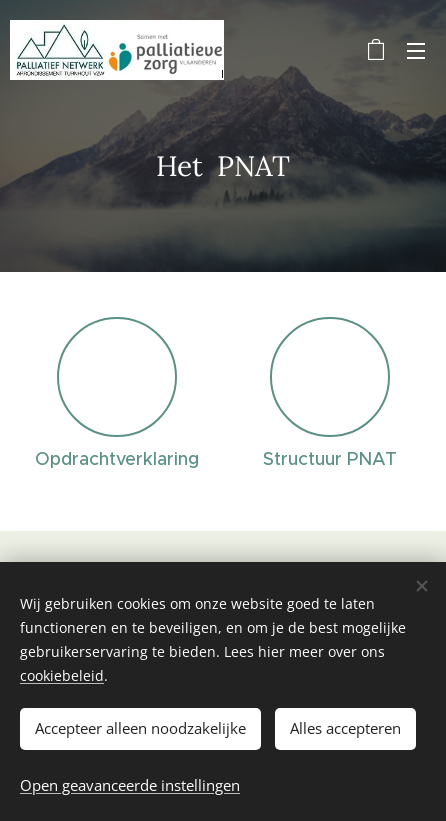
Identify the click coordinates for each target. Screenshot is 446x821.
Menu (416, 51)
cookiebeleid (62, 675)
